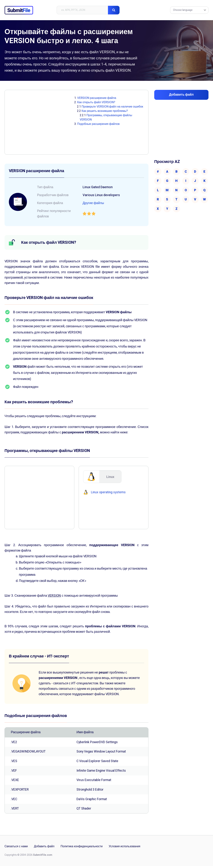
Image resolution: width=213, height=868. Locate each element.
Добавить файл (45, 849)
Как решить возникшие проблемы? (105, 111)
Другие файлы (93, 203)
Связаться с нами (16, 849)
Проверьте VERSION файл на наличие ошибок (112, 107)
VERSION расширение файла (97, 98)
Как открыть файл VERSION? (96, 102)
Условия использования (126, 849)
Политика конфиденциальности (82, 849)
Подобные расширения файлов (98, 124)
